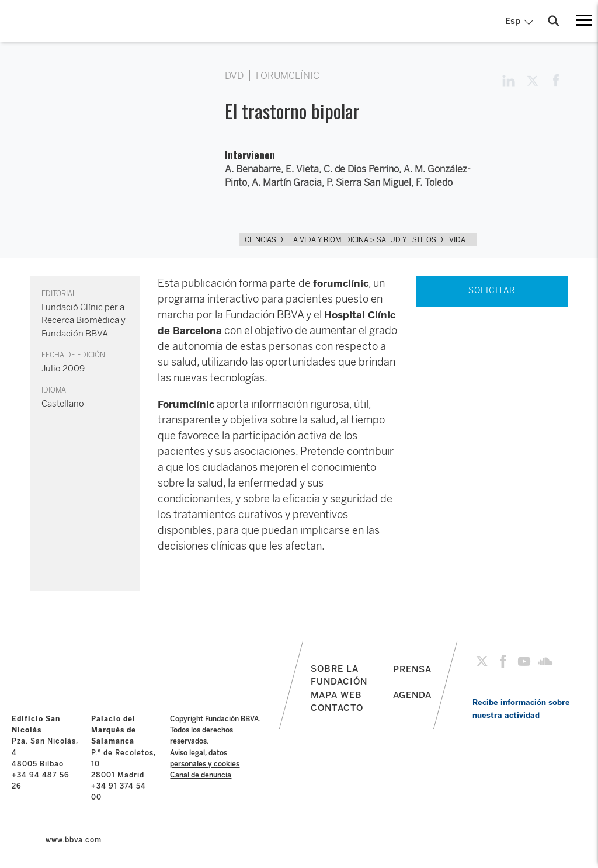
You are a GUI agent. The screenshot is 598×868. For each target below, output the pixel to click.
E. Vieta (302, 169)
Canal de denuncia (201, 775)
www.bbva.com (74, 840)
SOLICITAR (492, 291)
